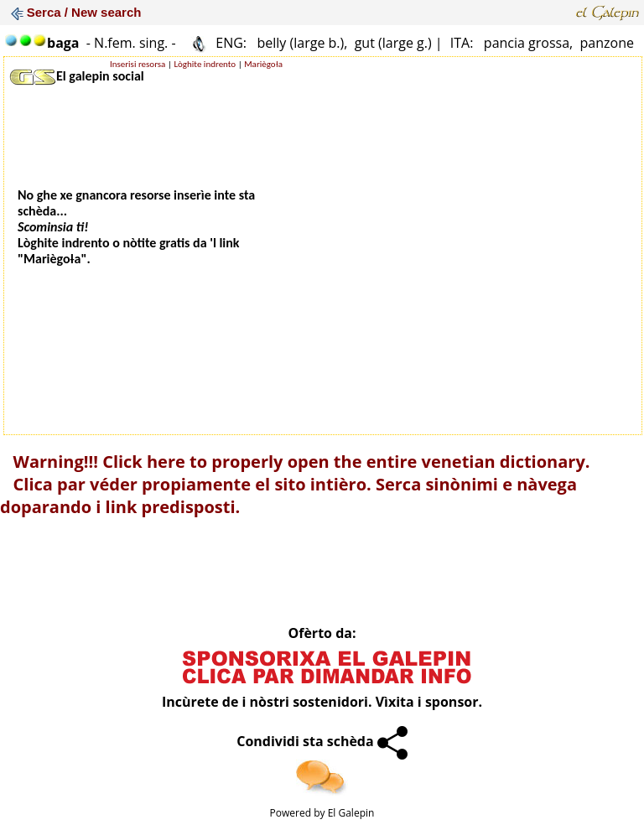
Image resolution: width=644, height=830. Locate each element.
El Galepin (351, 813)
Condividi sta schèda (322, 741)
